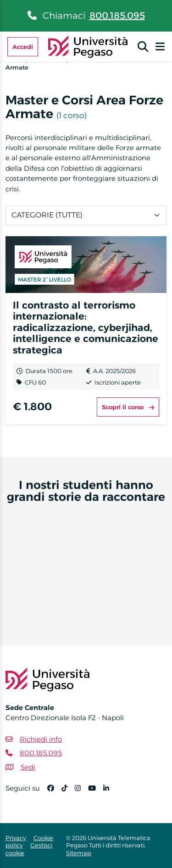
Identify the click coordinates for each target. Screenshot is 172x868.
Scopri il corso (128, 407)
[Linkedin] (110, 792)
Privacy (16, 838)
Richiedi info (41, 739)
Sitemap (79, 853)
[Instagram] (81, 792)
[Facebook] (54, 792)
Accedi (23, 47)
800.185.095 (117, 16)
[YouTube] (96, 792)
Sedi (28, 767)
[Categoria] (86, 215)
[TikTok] (68, 792)
